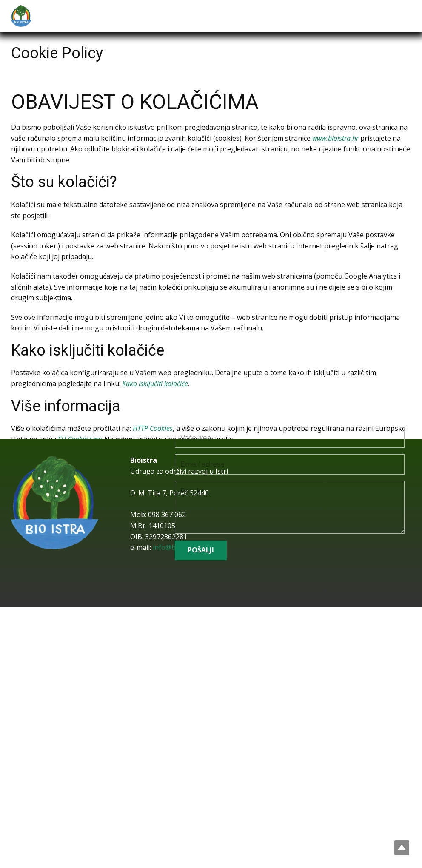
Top (402, 848)
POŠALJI (201, 550)
